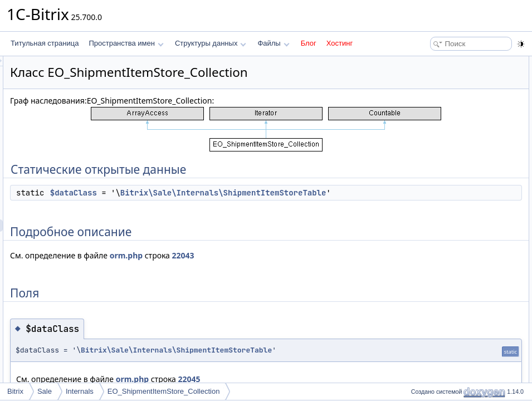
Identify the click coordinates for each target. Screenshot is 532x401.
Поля (416, 99)
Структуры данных (211, 43)
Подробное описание (441, 87)
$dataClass (213, 193)
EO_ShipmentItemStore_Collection (164, 391)
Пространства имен (126, 43)
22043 (323, 268)
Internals (80, 391)
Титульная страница (45, 43)
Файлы (273, 43)
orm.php (265, 268)
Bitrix (15, 391)
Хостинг (340, 43)
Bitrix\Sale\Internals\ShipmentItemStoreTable (302, 205)
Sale (45, 391)
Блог (309, 43)
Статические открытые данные (456, 62)
